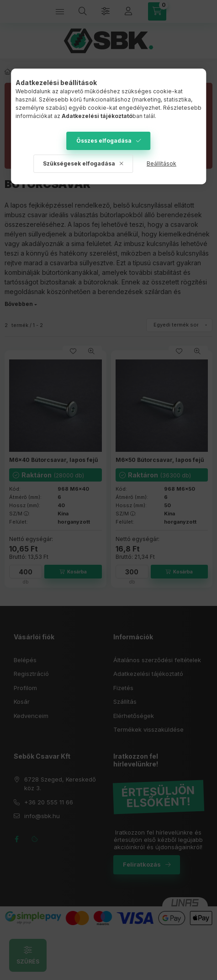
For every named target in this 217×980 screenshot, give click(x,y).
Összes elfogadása (104, 141)
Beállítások (161, 163)
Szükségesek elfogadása (79, 163)
